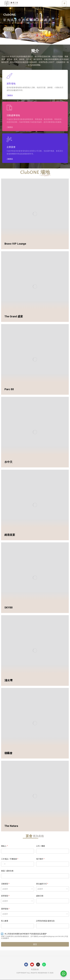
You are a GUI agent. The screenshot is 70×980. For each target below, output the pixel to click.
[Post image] (35, 214)
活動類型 (5, 884)
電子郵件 (40, 859)
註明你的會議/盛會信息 (45, 921)
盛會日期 (40, 896)
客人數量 (5, 921)
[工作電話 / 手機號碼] (18, 864)
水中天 (8, 462)
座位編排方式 (42, 884)
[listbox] (18, 889)
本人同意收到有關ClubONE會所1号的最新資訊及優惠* (26, 934)
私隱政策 (35, 969)
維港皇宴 (10, 535)
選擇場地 (5, 909)
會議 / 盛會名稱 (7, 871)
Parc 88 (9, 389)
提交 (35, 944)
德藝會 (8, 753)
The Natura (11, 826)
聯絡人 (4, 846)
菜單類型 (5, 896)
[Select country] (4, 864)
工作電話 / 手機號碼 (10, 859)
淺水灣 (8, 680)
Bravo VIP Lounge (15, 244)
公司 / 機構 (41, 846)
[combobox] (35, 914)
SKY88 (9, 608)
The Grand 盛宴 (14, 316)
